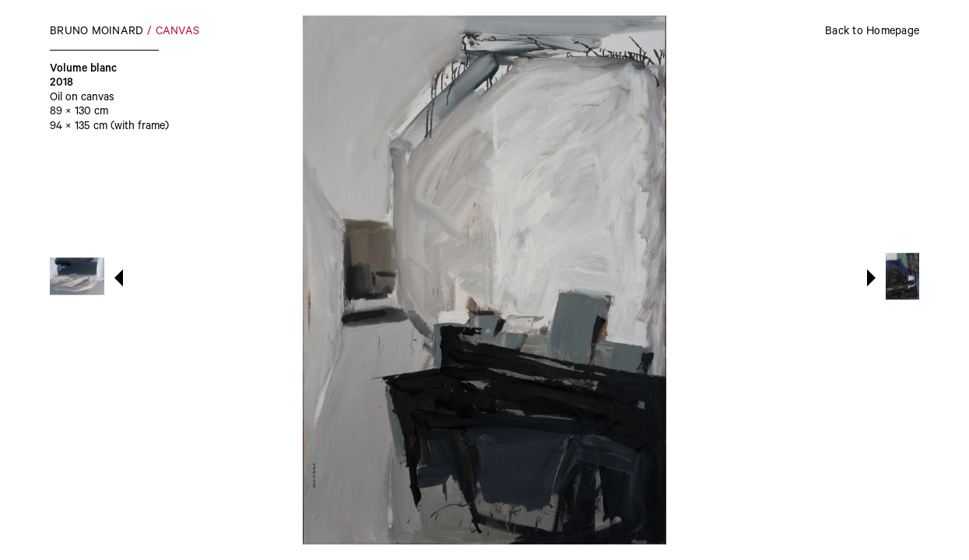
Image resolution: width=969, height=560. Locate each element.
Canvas (178, 33)
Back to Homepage (872, 33)
